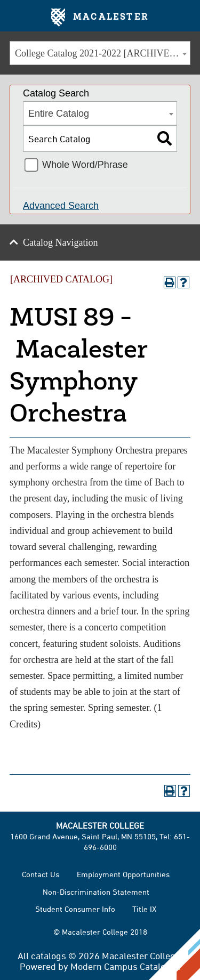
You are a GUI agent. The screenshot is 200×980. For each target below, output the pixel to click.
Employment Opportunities (123, 874)
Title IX (144, 909)
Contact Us (41, 874)
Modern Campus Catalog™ (125, 966)
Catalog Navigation (60, 242)
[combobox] (100, 53)
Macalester (100, 18)
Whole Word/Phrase (85, 165)
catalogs (49, 955)
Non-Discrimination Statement (96, 892)
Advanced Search (61, 206)
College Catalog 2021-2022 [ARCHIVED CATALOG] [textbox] (102, 53)
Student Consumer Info (75, 909)
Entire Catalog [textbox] (59, 114)
